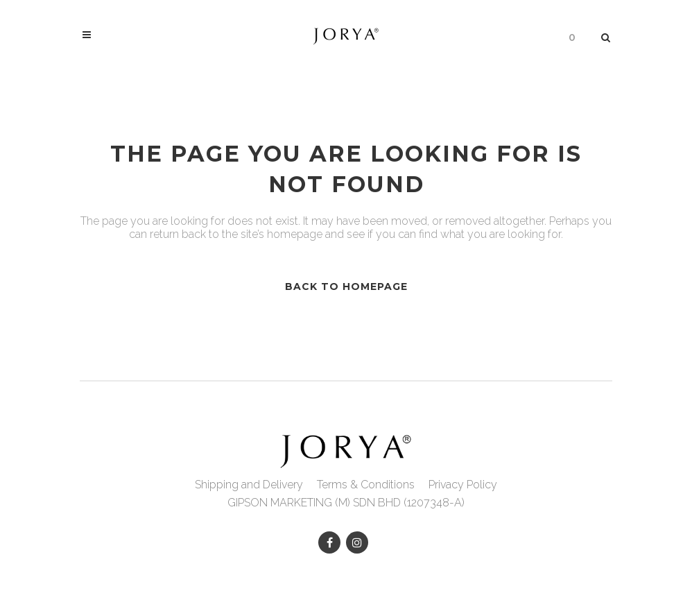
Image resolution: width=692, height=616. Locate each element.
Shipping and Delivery (249, 485)
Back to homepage (346, 286)
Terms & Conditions (366, 485)
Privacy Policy (463, 485)
